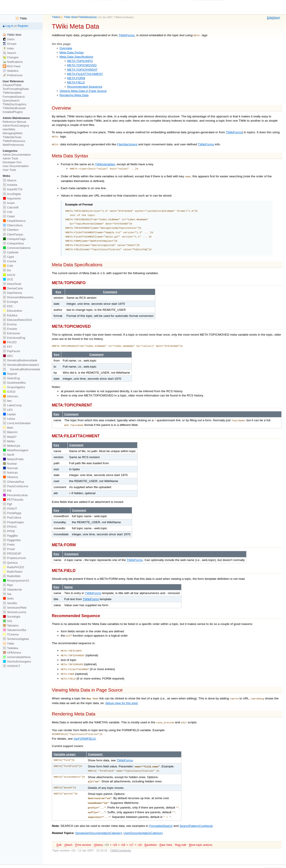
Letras (9, 419)
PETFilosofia (13, 500)
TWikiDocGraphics (15, 104)
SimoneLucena (14, 612)
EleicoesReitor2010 (17, 320)
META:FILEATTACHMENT (85, 73)
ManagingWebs (13, 133)
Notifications (13, 62)
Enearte (10, 329)
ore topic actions (200, 834)
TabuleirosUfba (14, 630)
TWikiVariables (105, 163)
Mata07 (10, 437)
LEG (8, 410)
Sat (7, 594)
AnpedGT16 (13, 189)
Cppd (8, 257)
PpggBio (10, 536)
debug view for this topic (122, 696)
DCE (8, 279)
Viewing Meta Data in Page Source (83, 90)
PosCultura (12, 518)
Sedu (8, 598)
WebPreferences (13, 145)
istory (98, 834)
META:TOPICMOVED (82, 65)
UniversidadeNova (17, 657)
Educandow (12, 311)
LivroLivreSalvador (17, 423)
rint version (83, 834)
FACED (10, 342)
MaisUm (10, 432)
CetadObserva (14, 221)
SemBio (10, 603)
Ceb (7, 212)
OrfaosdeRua (13, 482)
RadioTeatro (13, 572)
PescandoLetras (15, 495)
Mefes (9, 441)
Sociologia (12, 617)
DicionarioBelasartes (18, 297)
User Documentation (16, 166)
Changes (11, 57)
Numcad (10, 468)
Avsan (9, 203)
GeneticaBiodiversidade (20, 360)
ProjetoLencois (14, 558)
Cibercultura (13, 225)
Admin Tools (11, 158)
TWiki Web (70, 17)
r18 (123, 834)
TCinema (11, 634)
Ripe (8, 585)
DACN (9, 275)
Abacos (10, 180)
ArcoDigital (12, 194)
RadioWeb (12, 576)
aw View (166, 834)
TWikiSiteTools (12, 137)
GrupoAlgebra (14, 387)
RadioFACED (13, 567)
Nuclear (10, 464)
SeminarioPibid (15, 608)
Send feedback (159, 861)
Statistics (11, 71)
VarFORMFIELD (85, 731)
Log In (10, 26)
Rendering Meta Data (74, 95)
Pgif (7, 504)
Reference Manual (14, 122)
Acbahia (10, 185)
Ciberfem (11, 230)
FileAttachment (127, 143)
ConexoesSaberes (17, 248)
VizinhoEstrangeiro (17, 662)
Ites (7, 401)
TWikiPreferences (14, 141)
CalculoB (11, 207)
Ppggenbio (12, 540)
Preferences (13, 75)
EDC (8, 306)
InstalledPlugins (13, 112)
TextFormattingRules (16, 89)
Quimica (10, 563)
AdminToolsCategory (16, 126)
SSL (8, 621)
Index (8, 48)
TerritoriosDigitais (16, 639)
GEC (8, 356)
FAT (7, 347)
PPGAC (10, 527)
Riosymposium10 (16, 581)
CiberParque (13, 234)
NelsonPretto (13, 459)
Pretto (9, 545)
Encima (10, 324)
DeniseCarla (13, 288)
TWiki (55, 17)
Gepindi (10, 374)
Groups (10, 44)
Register (23, 26)
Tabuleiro (11, 626)
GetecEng (11, 378)
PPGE (9, 531)
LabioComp (12, 405)
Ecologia (10, 302)
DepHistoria (12, 293)
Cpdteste (11, 252)
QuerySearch (11, 101)
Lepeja (9, 414)
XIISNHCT (12, 666)
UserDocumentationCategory (143, 822)
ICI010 (9, 392)
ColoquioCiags (14, 239)
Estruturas (11, 333)
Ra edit (181, 834)
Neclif (8, 455)
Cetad (9, 216)
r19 (115, 834)
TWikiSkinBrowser (14, 108)
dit (269, 18)
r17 (131, 834)
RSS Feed (12, 66)
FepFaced (11, 351)
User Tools (9, 170)
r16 (140, 834)
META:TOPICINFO (80, 60)
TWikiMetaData (87, 17)
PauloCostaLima (15, 486)
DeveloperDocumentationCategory (99, 822)
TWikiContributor (123, 17)
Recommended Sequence (85, 86)
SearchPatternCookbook (196, 815)
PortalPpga (12, 513)
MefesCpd (11, 446)
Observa (10, 477)
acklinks (151, 834)
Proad (9, 549)
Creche (9, 261)
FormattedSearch (161, 815)
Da (7, 270)
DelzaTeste (12, 284)
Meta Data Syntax (71, 52)
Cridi (8, 266)
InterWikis (9, 129)
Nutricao (10, 473)
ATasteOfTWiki (12, 85)
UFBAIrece (12, 653)
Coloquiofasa (13, 243)
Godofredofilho (14, 383)
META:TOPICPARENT (82, 69)
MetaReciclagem (16, 450)
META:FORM (76, 78)
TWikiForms (127, 35)
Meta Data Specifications (76, 56)
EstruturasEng (14, 338)
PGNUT (10, 509)
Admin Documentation (17, 155)
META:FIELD (76, 82)
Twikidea (10, 648)
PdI (7, 491)
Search (9, 53)
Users (9, 39)
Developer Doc (12, 162)
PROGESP (12, 554)
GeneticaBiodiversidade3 (21, 365)
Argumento (12, 198)
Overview (66, 48)
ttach (276, 18)
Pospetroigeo (13, 522)
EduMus (10, 315)
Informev (10, 396)
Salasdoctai (12, 590)
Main (8, 428)
